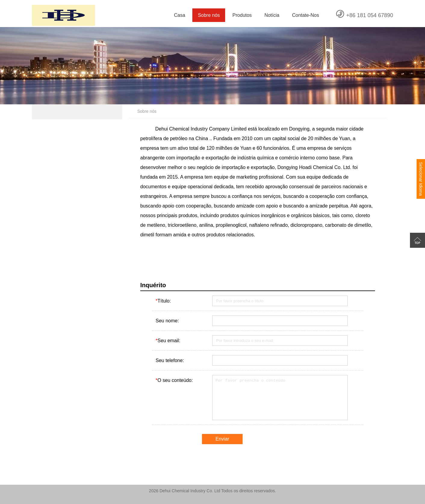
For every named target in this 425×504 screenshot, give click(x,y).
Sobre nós (209, 15)
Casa (180, 15)
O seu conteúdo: (174, 380)
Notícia (272, 15)
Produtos (242, 15)
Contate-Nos (306, 15)
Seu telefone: (170, 360)
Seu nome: (167, 321)
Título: (163, 301)
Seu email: (168, 341)
